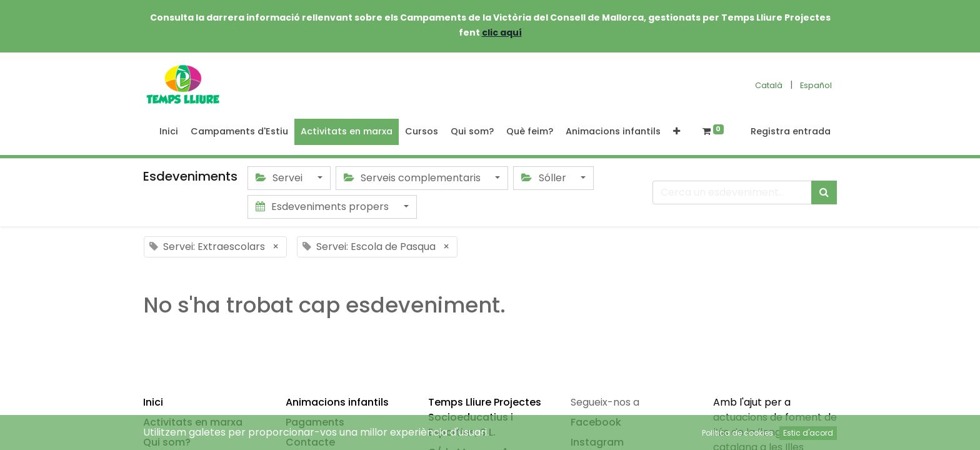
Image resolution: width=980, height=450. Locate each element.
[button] (677, 132)
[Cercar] (824, 192)
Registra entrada (791, 131)
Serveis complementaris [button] (413, 178)
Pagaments (315, 422)
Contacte (310, 442)
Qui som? (167, 442)
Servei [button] (280, 178)
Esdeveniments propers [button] (323, 207)
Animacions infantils (337, 402)
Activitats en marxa (193, 422)
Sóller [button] (545, 178)
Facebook (596, 422)
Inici (153, 402)
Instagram (597, 442)
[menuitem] (169, 132)
